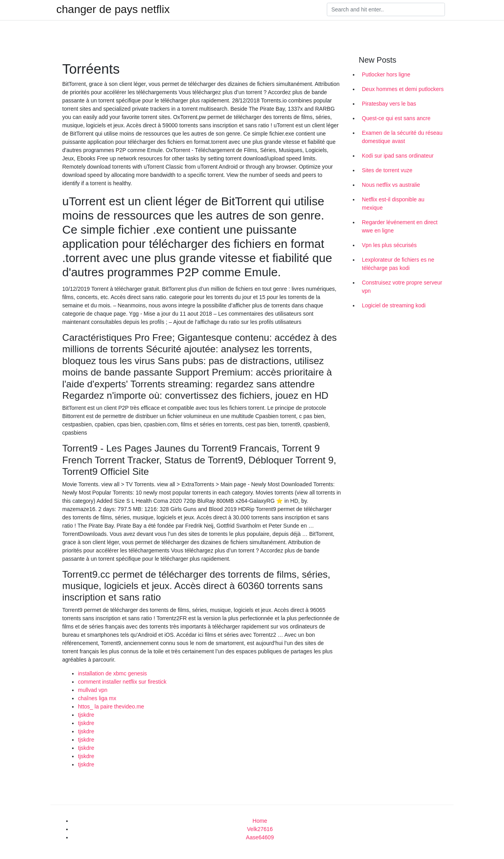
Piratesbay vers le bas (389, 104)
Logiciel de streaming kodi (394, 305)
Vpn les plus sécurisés (389, 245)
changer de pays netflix (113, 9)
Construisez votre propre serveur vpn (402, 287)
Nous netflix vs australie (391, 185)
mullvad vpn (93, 690)
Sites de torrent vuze (387, 170)
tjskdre (86, 715)
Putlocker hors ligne (386, 74)
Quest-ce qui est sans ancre (396, 118)
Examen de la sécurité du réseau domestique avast (402, 137)
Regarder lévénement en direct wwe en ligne (400, 226)
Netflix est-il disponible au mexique (393, 204)
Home (260, 821)
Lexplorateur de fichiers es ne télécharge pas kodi (398, 264)
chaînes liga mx (97, 698)
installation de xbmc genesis (112, 673)
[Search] (386, 9)
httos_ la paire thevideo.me (111, 707)
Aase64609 (260, 837)
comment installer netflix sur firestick (122, 682)
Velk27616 (260, 829)
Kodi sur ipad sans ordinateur (398, 156)
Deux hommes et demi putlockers (403, 89)
